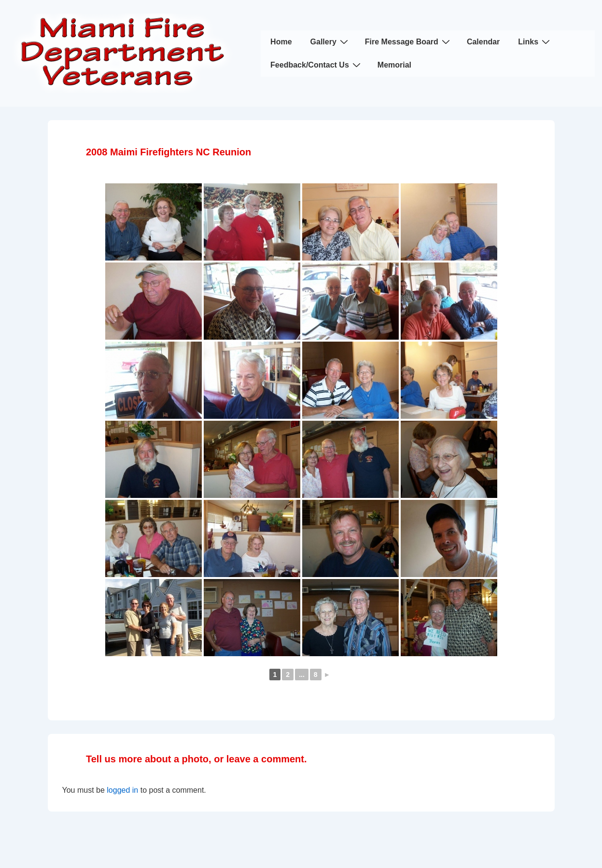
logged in (122, 790)
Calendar (483, 42)
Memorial (394, 65)
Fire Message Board (409, 41)
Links (535, 41)
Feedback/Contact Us (317, 65)
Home (281, 42)
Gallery (330, 41)
